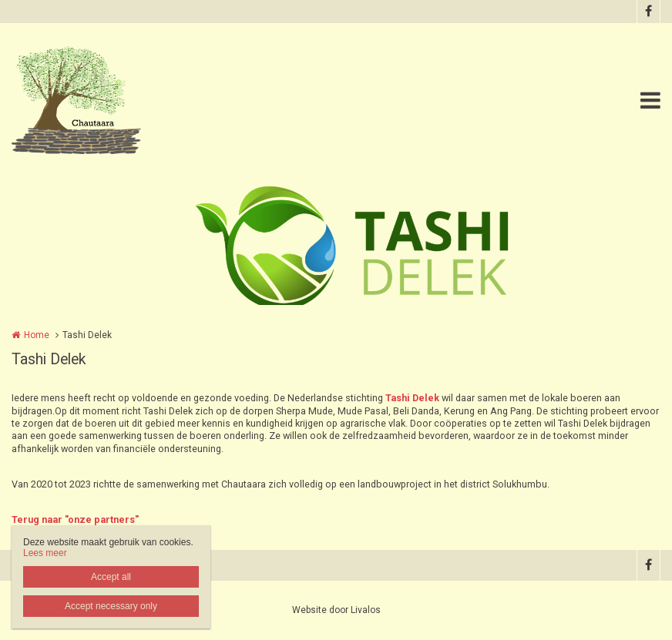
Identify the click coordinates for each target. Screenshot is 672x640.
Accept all (111, 577)
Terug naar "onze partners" (75, 519)
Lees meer (45, 553)
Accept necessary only (111, 606)
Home (37, 335)
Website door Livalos (336, 610)
